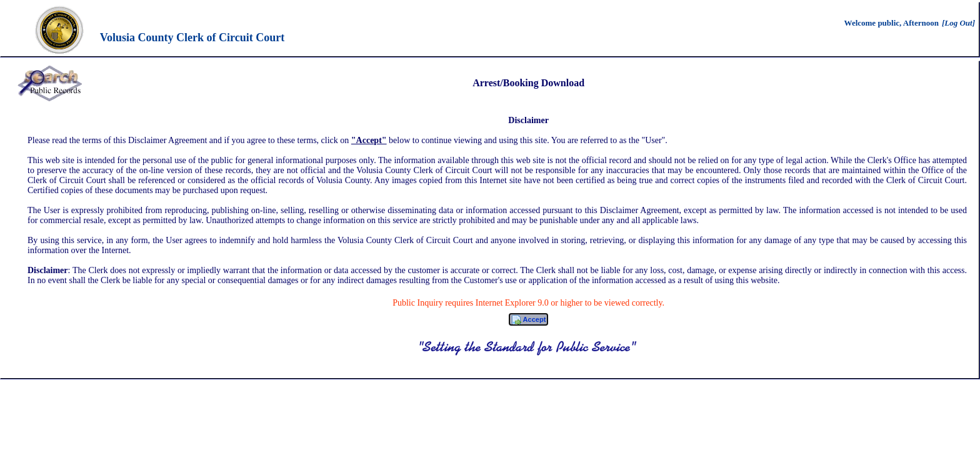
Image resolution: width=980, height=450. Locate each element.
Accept (528, 320)
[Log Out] (958, 23)
